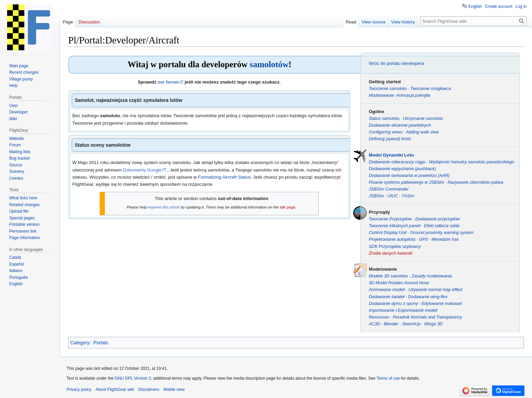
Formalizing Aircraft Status (224, 177)
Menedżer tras (445, 239)
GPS (424, 239)
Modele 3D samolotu (388, 276)
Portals (101, 343)
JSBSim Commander (389, 189)
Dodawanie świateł (387, 297)
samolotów (269, 64)
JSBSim (376, 196)
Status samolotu (384, 119)
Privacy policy (79, 390)
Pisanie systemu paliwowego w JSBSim (406, 182)
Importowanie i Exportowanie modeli (403, 310)
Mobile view (174, 390)
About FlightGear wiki (115, 390)
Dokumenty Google (142, 170)
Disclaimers (149, 390)
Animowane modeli (387, 290)
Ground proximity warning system (442, 233)
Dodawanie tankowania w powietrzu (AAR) (409, 176)
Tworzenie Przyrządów (390, 219)
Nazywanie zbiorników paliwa (475, 182)
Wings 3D (433, 324)
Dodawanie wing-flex (427, 297)
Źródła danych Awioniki (391, 253)
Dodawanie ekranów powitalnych (400, 125)
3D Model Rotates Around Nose (399, 283)
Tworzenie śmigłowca (430, 89)
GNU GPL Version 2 (133, 378)
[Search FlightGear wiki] (473, 21)
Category (80, 343)
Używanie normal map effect (435, 290)
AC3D (375, 324)
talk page (287, 207)
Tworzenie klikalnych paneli (395, 226)
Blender (391, 324)
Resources (379, 317)
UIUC (393, 196)
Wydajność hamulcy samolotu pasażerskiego (471, 162)
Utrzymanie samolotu (423, 119)
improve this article (164, 207)
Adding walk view (422, 132)
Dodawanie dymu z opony (393, 304)
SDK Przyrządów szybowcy (395, 247)
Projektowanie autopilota (392, 239)
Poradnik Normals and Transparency (427, 317)
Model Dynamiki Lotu (391, 155)
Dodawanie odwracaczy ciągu (397, 162)
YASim (408, 196)
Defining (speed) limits (390, 139)
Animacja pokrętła (413, 95)
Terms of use (388, 378)
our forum (168, 82)
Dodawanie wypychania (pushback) (402, 169)
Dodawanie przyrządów (438, 219)
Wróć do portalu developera (396, 63)
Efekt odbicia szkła (442, 226)
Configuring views (386, 132)
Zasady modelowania (432, 276)
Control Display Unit (388, 233)
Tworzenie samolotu (388, 89)
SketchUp (411, 324)
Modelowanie (381, 95)
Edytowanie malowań (442, 304)
